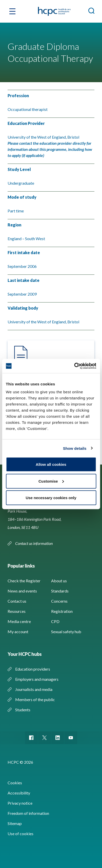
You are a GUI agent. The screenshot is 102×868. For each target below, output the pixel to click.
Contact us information (34, 543)
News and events (22, 591)
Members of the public (35, 699)
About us (59, 581)
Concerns (59, 601)
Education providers (33, 669)
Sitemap (15, 823)
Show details (75, 448)
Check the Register (24, 581)
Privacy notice (20, 803)
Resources (17, 611)
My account (18, 632)
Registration (62, 611)
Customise (51, 481)
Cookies (15, 783)
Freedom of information (28, 813)
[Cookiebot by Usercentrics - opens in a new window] (74, 366)
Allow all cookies (51, 464)
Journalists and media (34, 689)
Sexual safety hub (66, 632)
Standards (60, 591)
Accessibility (19, 793)
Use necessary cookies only (51, 498)
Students (23, 710)
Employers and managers (37, 679)
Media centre (19, 621)
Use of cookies (21, 834)
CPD (55, 621)
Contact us (17, 601)
